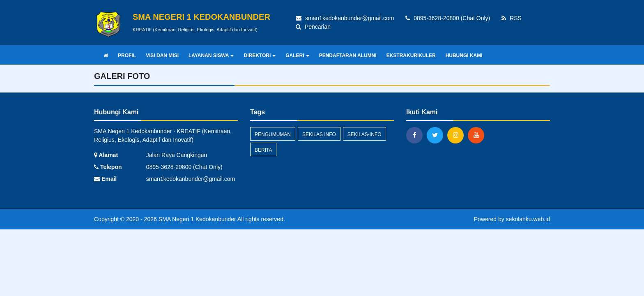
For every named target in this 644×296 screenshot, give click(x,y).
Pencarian (313, 27)
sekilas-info (365, 134)
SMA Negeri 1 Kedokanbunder (197, 219)
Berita (263, 150)
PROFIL (127, 55)
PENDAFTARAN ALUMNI (348, 55)
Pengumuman (273, 134)
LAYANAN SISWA (211, 55)
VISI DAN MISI (162, 55)
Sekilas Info (319, 134)
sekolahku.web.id (528, 219)
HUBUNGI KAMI (464, 55)
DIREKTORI (260, 55)
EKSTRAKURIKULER (411, 55)
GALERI (297, 55)
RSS (512, 18)
